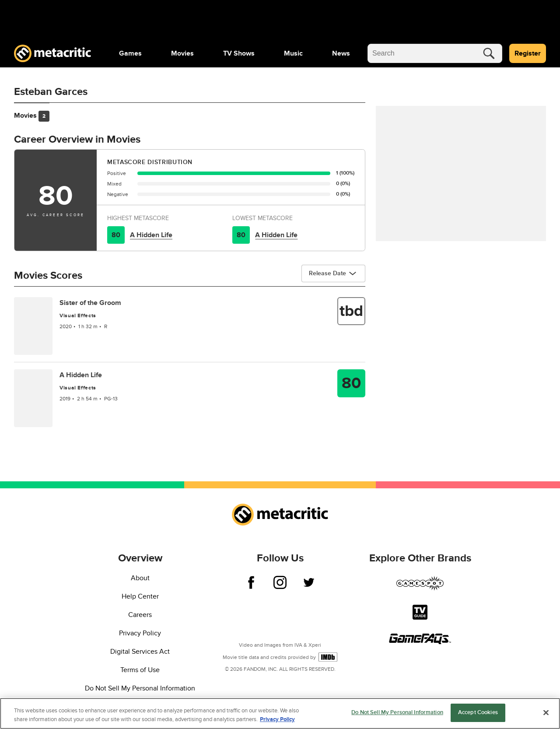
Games (130, 53)
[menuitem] (130, 53)
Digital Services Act (140, 652)
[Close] (546, 712)
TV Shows (239, 53)
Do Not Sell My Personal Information (140, 688)
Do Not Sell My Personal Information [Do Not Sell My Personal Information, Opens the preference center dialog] (397, 712)
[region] (280, 713)
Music (293, 53)
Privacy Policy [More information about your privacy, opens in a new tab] (277, 719)
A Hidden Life (151, 235)
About (140, 578)
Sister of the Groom (90, 303)
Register (528, 53)
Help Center (140, 596)
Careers (140, 615)
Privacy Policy (140, 633)
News (341, 53)
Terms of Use (140, 670)
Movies (182, 53)
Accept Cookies (478, 712)
